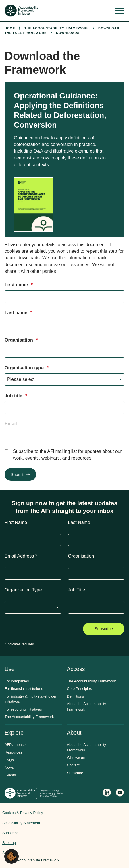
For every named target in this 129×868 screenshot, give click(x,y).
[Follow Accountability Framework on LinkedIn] (107, 793)
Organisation (21, 340)
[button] (11, 856)
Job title (16, 396)
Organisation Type (23, 590)
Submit (17, 474)
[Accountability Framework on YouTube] (120, 793)
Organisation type (27, 368)
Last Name (79, 522)
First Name (16, 522)
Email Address (21, 556)
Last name (18, 313)
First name (19, 285)
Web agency (105, 831)
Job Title (77, 590)
